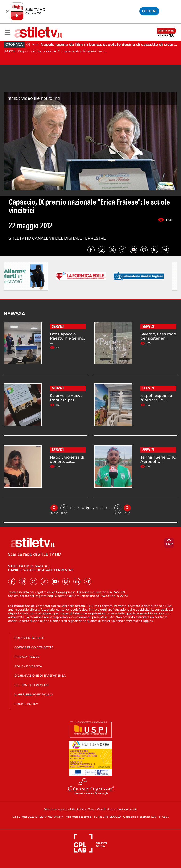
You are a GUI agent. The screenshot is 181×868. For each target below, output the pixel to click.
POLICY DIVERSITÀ (28, 666)
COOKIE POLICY (26, 704)
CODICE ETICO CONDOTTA (34, 647)
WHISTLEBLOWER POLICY (34, 694)
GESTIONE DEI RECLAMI (32, 685)
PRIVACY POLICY (27, 657)
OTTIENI (149, 11)
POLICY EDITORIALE (29, 638)
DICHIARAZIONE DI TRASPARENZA (40, 676)
